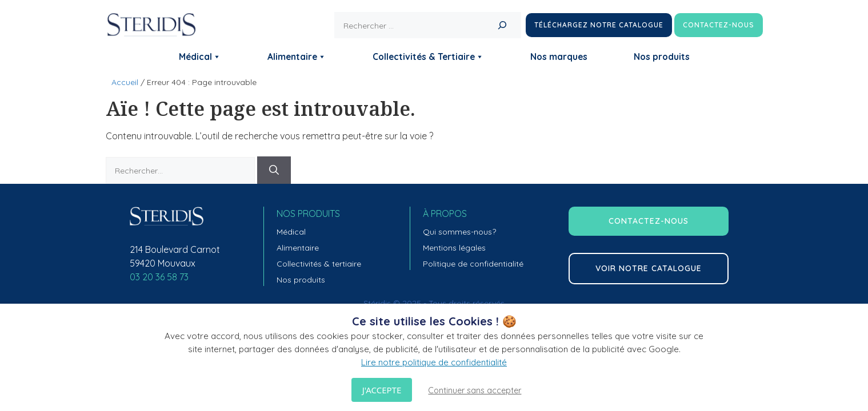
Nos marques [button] (559, 57)
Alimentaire (297, 57)
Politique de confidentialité (473, 264)
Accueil (125, 82)
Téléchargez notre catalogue (599, 25)
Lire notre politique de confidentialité (434, 362)
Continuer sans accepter (475, 390)
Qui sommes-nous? (459, 232)
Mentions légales (454, 248)
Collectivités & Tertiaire (428, 57)
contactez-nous (649, 221)
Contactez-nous (719, 25)
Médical (200, 57)
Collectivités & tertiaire (319, 264)
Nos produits (662, 57)
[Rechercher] (502, 25)
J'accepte (382, 390)
